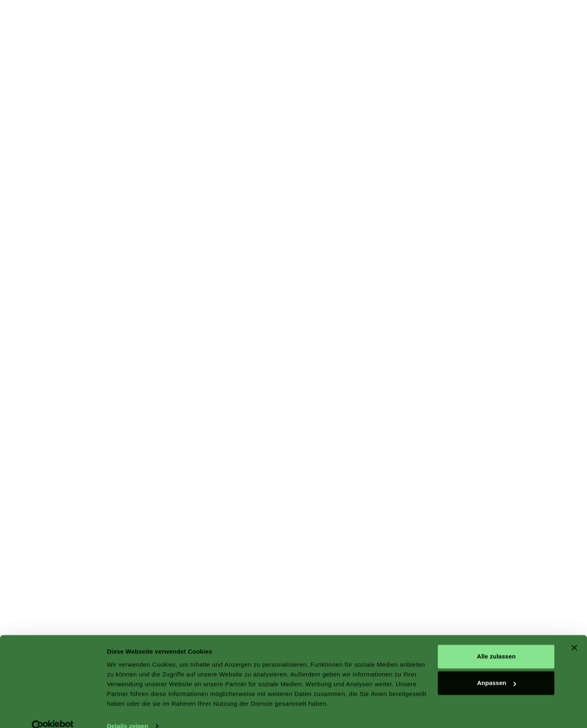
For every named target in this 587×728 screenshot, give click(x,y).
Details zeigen (127, 712)
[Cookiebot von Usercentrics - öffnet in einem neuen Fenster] (53, 712)
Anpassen (497, 669)
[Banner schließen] (574, 633)
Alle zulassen (496, 642)
